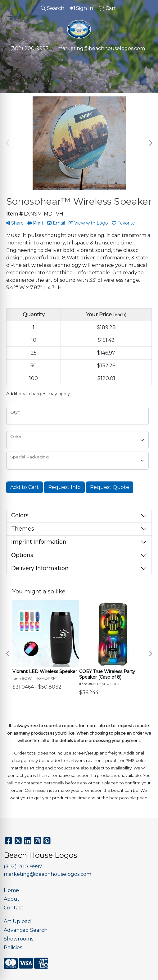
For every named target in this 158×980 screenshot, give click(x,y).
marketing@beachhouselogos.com (101, 48)
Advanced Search (26, 930)
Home (11, 890)
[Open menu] (146, 61)
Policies (13, 947)
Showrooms (18, 939)
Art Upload (17, 921)
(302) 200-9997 (29, 48)
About (12, 899)
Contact (14, 908)
